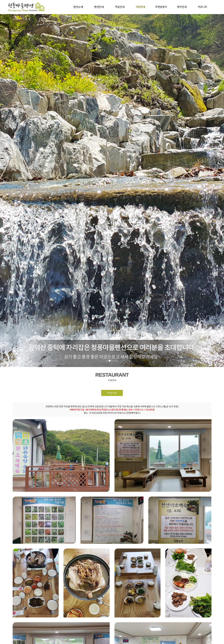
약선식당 (112, 393)
